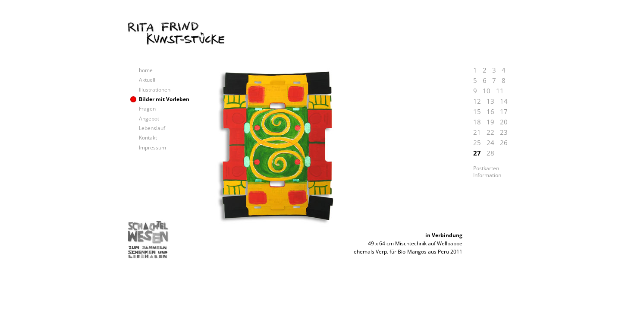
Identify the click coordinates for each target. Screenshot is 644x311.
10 (487, 91)
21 (477, 132)
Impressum (152, 148)
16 (490, 111)
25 (477, 143)
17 (504, 111)
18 (477, 122)
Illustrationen (155, 90)
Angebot (149, 119)
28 (490, 153)
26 (504, 143)
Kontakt (148, 138)
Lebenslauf (152, 128)
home (146, 70)
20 (504, 122)
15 (477, 111)
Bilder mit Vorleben (164, 99)
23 (504, 132)
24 (490, 143)
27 (477, 153)
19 (490, 122)
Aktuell (147, 80)
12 (477, 101)
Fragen (147, 109)
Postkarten (486, 168)
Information (487, 175)
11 (500, 91)
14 (504, 101)
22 (490, 132)
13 (490, 101)
